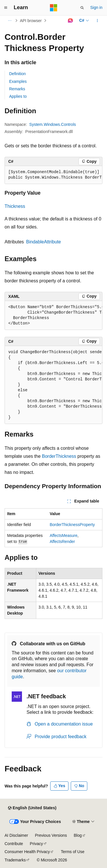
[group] (53, 175)
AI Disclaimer (16, 835)
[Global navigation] (6, 8)
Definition (17, 74)
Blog (78, 835)
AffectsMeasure (63, 535)
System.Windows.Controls (53, 124)
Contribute (14, 844)
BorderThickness (59, 456)
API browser (31, 21)
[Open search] (82, 8)
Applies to (18, 96)
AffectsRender (62, 541)
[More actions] (97, 21)
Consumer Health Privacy (27, 852)
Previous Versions (51, 835)
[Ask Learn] (70, 21)
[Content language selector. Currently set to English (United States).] (32, 808)
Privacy (37, 844)
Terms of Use (72, 852)
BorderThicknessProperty (72, 525)
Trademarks (15, 860)
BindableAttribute (44, 242)
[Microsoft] (54, 8)
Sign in (96, 7)
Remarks (17, 89)
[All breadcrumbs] (10, 21)
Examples (18, 81)
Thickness (15, 206)
